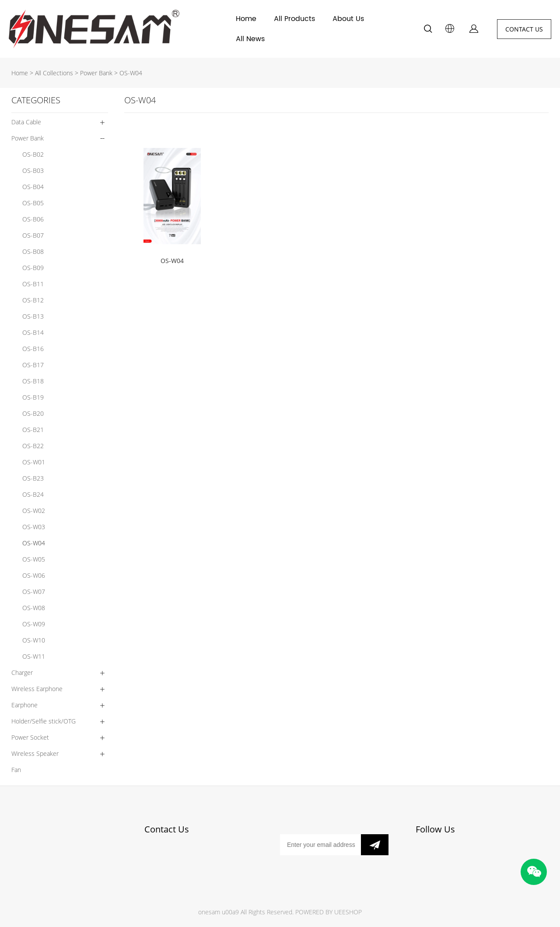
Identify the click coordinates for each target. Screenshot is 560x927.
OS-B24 (33, 494)
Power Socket (30, 737)
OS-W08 (34, 608)
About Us (348, 19)
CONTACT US (524, 29)
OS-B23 (33, 478)
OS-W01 (34, 462)
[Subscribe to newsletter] (375, 845)
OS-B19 (33, 397)
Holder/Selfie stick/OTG (44, 721)
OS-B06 (33, 219)
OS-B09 (33, 268)
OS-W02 (34, 511)
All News (250, 39)
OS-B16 (33, 349)
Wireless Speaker (35, 753)
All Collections (54, 73)
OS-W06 (34, 575)
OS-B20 (33, 413)
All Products (294, 19)
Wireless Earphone (37, 689)
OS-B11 (33, 284)
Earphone (24, 705)
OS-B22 (33, 446)
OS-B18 (33, 381)
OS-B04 (33, 187)
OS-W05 (34, 559)
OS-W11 (34, 656)
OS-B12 (33, 300)
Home (246, 19)
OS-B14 (33, 332)
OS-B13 (33, 316)
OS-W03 (34, 527)
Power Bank (96, 73)
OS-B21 (33, 430)
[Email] (320, 845)
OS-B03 (33, 170)
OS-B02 (33, 154)
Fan (16, 770)
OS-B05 (33, 203)
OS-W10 (34, 640)
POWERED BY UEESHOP (329, 912)
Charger (22, 672)
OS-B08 (33, 251)
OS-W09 (34, 624)
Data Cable (26, 122)
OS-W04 (131, 73)
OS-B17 (33, 365)
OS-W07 (34, 592)
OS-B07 (33, 235)
